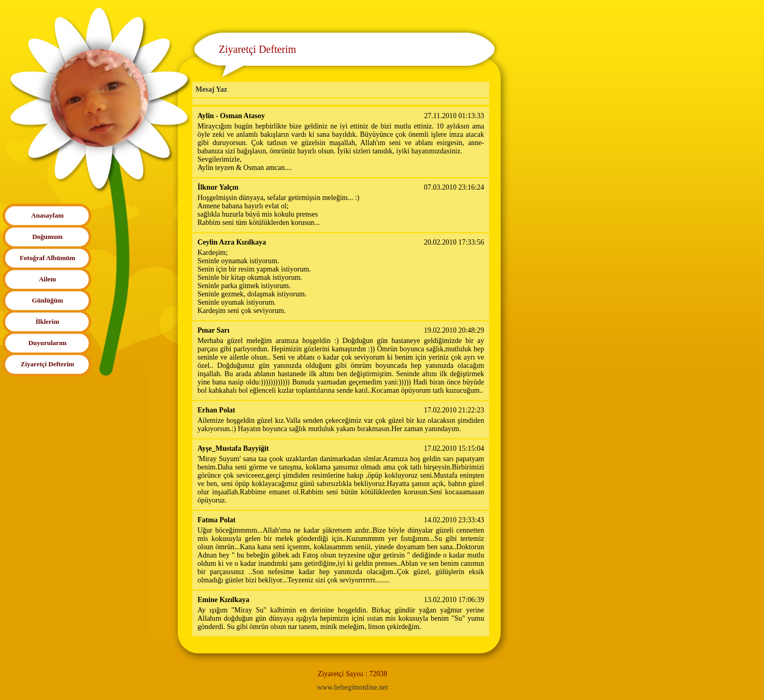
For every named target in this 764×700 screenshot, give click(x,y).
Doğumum (47, 237)
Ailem (47, 279)
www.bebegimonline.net (353, 687)
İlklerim (48, 322)
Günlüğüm (48, 300)
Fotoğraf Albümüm (47, 258)
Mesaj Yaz (211, 89)
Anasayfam (47, 215)
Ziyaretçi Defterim (47, 364)
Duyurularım (48, 343)
